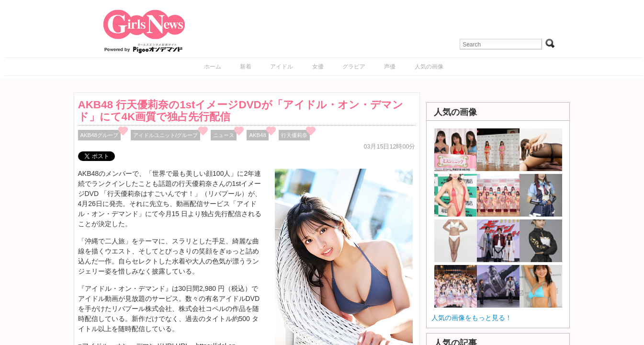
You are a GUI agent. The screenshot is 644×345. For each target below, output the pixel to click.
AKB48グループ (99, 135)
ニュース (224, 135)
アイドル (282, 67)
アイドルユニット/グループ (165, 135)
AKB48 (257, 135)
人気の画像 (429, 67)
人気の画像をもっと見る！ (472, 318)
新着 (246, 67)
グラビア (354, 67)
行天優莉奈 (294, 135)
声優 (390, 67)
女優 (318, 67)
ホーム (213, 67)
